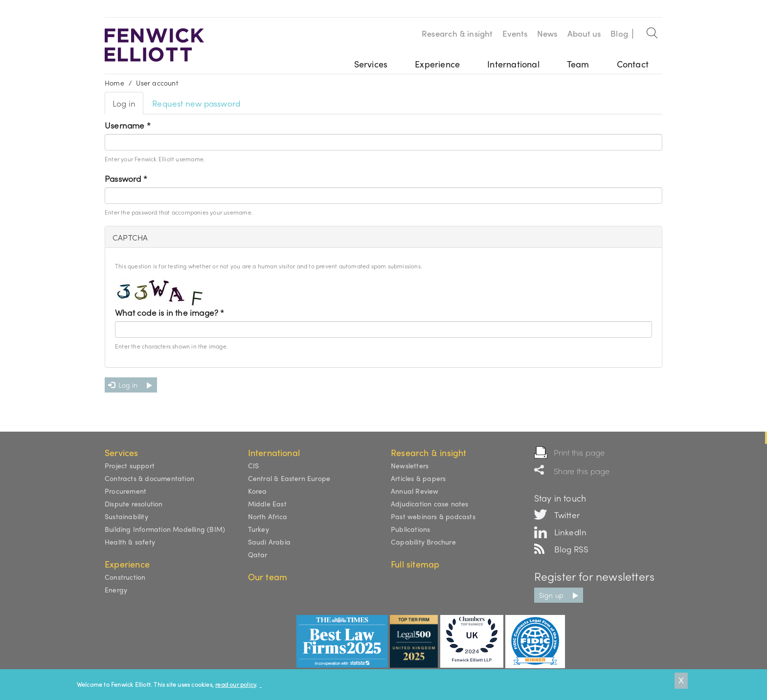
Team (578, 64)
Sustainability (126, 516)
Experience (437, 64)
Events (515, 33)
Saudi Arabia (269, 542)
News (547, 33)
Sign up (551, 595)
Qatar (258, 554)
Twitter (567, 515)
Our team (268, 577)
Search (653, 31)
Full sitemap (415, 564)
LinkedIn (571, 532)
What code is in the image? (170, 312)
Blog (619, 33)
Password (126, 178)
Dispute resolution (134, 503)
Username (128, 125)
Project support (130, 465)
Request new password (196, 103)
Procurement (125, 491)
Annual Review (415, 491)
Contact (633, 64)
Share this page (582, 471)
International (513, 64)
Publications (410, 529)
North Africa (268, 516)
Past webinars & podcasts (433, 516)
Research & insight (457, 33)
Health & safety (130, 542)
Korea (258, 491)
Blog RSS (572, 549)
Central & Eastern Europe (289, 478)
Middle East (267, 503)
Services (371, 64)
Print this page (579, 452)
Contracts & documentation (149, 478)
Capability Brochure (423, 542)
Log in (128, 106)
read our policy (236, 684)
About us (584, 33)
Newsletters (410, 465)
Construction (125, 577)
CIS (254, 465)
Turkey (259, 529)
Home (114, 83)
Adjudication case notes (430, 503)
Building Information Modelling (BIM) (165, 529)
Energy (116, 590)
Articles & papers (418, 478)
